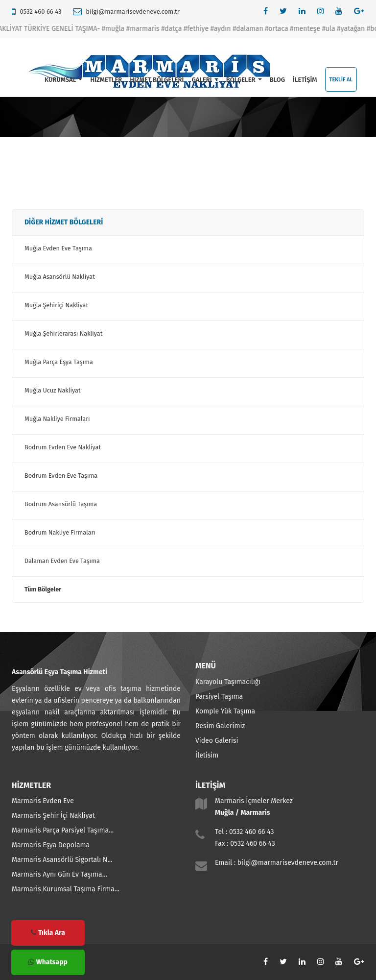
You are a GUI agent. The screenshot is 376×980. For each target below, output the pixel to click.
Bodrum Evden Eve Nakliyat (63, 447)
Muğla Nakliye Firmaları (57, 419)
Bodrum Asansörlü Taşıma (61, 504)
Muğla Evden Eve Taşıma (58, 248)
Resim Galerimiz (220, 726)
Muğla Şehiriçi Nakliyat (56, 305)
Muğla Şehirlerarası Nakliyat (63, 333)
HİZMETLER (106, 80)
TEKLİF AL (341, 80)
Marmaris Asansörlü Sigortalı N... (62, 860)
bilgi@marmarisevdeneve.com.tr (132, 12)
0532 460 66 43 (40, 12)
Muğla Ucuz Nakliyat (52, 390)
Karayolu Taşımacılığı (228, 682)
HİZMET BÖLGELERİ (157, 80)
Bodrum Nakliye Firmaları (60, 532)
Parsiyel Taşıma (219, 697)
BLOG (277, 80)
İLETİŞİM (305, 80)
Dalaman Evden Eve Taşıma (62, 561)
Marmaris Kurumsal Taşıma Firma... (66, 889)
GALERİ (205, 80)
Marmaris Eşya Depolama (51, 845)
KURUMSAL (64, 80)
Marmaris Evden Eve (43, 801)
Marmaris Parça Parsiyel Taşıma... (63, 830)
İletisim (207, 755)
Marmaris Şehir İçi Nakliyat (53, 816)
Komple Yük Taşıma (225, 711)
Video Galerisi (217, 741)
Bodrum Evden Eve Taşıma (61, 476)
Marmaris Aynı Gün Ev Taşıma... (59, 874)
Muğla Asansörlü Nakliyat (60, 277)
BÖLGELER (244, 80)
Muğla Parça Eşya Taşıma (59, 362)
